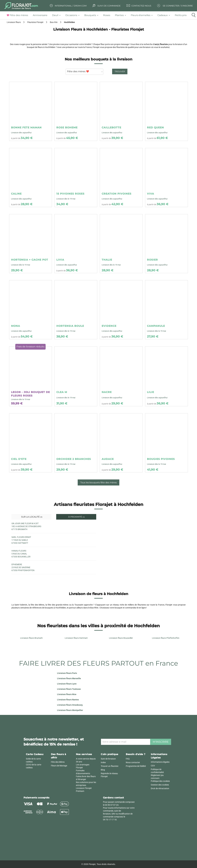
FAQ (128, 759)
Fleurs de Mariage (59, 766)
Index (103, 762)
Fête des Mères (58, 762)
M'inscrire (161, 742)
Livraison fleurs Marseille (69, 678)
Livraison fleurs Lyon (67, 684)
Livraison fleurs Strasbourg (70, 705)
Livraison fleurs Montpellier (70, 710)
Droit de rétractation (160, 788)
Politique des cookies (160, 781)
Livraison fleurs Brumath (31, 638)
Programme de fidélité (136, 766)
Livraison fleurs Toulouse (69, 689)
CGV (153, 766)
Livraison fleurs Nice (67, 694)
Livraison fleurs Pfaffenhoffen (166, 638)
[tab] (19, 15)
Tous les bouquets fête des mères (98, 482)
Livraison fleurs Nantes (68, 700)
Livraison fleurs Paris (67, 673)
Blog (103, 770)
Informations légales (160, 762)
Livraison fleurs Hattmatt (76, 638)
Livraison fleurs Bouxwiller (121, 638)
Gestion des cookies (160, 785)
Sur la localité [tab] (31, 517)
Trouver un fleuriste (110, 766)
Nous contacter (133, 762)
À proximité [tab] (76, 517)
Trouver (120, 71)
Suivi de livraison (108, 759)
